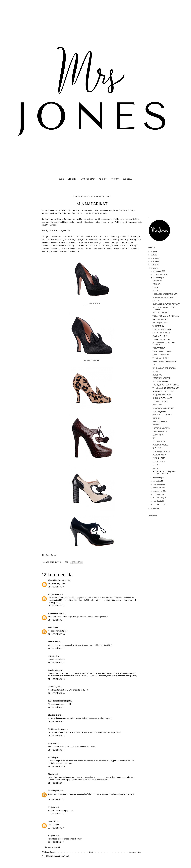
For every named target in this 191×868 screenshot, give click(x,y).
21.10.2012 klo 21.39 (56, 766)
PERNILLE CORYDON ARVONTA (165, 294)
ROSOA (155, 287)
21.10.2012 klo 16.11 (56, 648)
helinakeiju (52, 791)
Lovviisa (51, 670)
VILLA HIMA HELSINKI (161, 358)
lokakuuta (157, 278)
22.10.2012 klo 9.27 (56, 814)
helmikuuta (158, 501)
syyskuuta (157, 478)
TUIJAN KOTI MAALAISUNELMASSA (166, 316)
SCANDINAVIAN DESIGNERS (163, 408)
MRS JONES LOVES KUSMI (162, 395)
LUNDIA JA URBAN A (161, 323)
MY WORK (115, 179)
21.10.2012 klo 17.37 (56, 707)
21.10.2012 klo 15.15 (56, 606)
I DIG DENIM (157, 405)
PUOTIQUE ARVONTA (161, 428)
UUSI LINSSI (157, 448)
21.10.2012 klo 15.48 (56, 634)
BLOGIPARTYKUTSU (160, 445)
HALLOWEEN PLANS (160, 319)
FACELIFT (156, 465)
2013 (153, 265)
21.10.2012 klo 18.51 (56, 750)
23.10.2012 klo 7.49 (56, 842)
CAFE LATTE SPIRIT (160, 431)
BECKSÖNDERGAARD (161, 381)
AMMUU (156, 468)
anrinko (51, 687)
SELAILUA (156, 418)
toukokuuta (158, 491)
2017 (153, 252)
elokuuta (157, 481)
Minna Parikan (65, 219)
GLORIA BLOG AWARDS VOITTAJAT (166, 304)
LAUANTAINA (158, 435)
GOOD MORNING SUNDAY (163, 297)
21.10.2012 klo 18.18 (56, 722)
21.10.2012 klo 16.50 (56, 679)
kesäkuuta (157, 488)
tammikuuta (158, 504)
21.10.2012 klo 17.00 (56, 693)
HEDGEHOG (157, 375)
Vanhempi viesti (135, 852)
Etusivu (92, 852)
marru (51, 821)
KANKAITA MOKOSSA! (161, 339)
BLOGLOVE (157, 291)
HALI (154, 438)
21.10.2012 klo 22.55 (56, 800)
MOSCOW (156, 284)
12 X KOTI (103, 179)
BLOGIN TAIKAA (159, 462)
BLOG (61, 179)
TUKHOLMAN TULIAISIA (162, 351)
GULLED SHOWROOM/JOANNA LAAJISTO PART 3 (165, 472)
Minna (50, 757)
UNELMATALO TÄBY (160, 313)
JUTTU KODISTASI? (88, 179)
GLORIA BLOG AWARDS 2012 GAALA (164, 308)
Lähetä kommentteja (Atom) (58, 856)
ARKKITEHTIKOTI (159, 441)
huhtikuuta (157, 494)
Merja (50, 807)
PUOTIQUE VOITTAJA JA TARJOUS (166, 385)
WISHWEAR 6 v (158, 326)
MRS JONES (72, 179)
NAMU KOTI (157, 425)
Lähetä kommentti (52, 847)
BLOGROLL (127, 179)
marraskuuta (158, 274)
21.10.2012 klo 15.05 (56, 587)
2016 (153, 255)
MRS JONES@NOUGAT (161, 378)
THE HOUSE (157, 281)
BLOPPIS (156, 371)
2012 (153, 268)
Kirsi (50, 656)
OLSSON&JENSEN (159, 411)
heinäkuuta (158, 484)
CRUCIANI (156, 365)
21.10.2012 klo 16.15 (56, 662)
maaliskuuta (158, 498)
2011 (153, 509)
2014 (153, 262)
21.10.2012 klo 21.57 (56, 783)
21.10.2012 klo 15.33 (56, 620)
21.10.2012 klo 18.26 (56, 736)
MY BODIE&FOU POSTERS (163, 415)
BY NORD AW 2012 (160, 401)
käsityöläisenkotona (56, 580)
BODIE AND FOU (159, 455)
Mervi (50, 743)
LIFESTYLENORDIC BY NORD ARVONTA (164, 344)
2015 (153, 258)
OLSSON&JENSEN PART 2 (162, 398)
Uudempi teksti (48, 852)
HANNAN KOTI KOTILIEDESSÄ (164, 368)
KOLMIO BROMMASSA (161, 333)
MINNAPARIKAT (159, 348)
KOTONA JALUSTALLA (161, 452)
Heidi (50, 628)
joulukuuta (157, 271)
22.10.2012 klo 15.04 (56, 828)
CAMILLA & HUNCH (160, 336)
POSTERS (156, 301)
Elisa (50, 774)
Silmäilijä (52, 715)
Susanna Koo (53, 613)
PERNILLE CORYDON (161, 355)
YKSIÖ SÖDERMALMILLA (162, 329)
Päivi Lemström (54, 729)
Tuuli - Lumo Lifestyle (56, 701)
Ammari (51, 642)
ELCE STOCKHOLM (160, 421)
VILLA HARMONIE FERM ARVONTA (166, 388)
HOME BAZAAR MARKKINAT (163, 392)
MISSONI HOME (159, 458)
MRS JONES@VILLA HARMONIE (164, 361)
